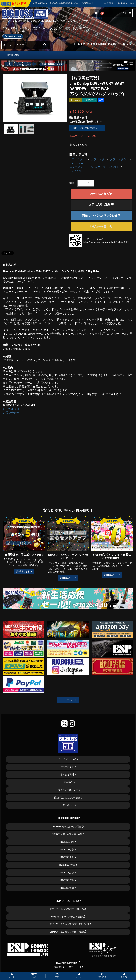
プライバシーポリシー (67, 790)
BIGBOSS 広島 (67, 880)
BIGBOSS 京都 (67, 873)
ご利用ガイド (81, 44)
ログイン (129, 44)
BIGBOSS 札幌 (67, 842)
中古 (57, 976)
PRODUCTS (11, 55)
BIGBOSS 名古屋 (67, 865)
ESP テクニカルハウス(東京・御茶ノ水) (68, 909)
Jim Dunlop (77, 163)
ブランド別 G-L (119, 159)
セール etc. (79, 976)
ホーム (12, 976)
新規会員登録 (98, 44)
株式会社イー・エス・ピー (68, 967)
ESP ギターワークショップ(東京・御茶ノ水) (68, 924)
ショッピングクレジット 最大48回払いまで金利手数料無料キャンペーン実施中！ (62, 3)
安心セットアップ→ (13, 36)
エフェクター (77, 159)
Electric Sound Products (68, 963)
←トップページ (68, 700)
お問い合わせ (11, 413)
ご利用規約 (67, 782)
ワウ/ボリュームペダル (105, 167)
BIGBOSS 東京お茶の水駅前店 (67, 827)
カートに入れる (101, 194)
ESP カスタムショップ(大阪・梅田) (68, 932)
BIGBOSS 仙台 (67, 850)
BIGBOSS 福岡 (67, 888)
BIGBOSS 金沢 (67, 857)
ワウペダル (77, 171)
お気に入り (114, 44)
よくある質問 (67, 775)
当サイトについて (67, 759)
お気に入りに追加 (101, 205)
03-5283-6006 (11, 409)
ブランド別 (98, 159)
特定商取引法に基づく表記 (67, 798)
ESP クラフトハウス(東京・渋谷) (68, 917)
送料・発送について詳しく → (87, 128)
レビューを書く (101, 226)
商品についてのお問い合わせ (101, 216)
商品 (34, 976)
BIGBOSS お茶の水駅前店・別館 (67, 834)
